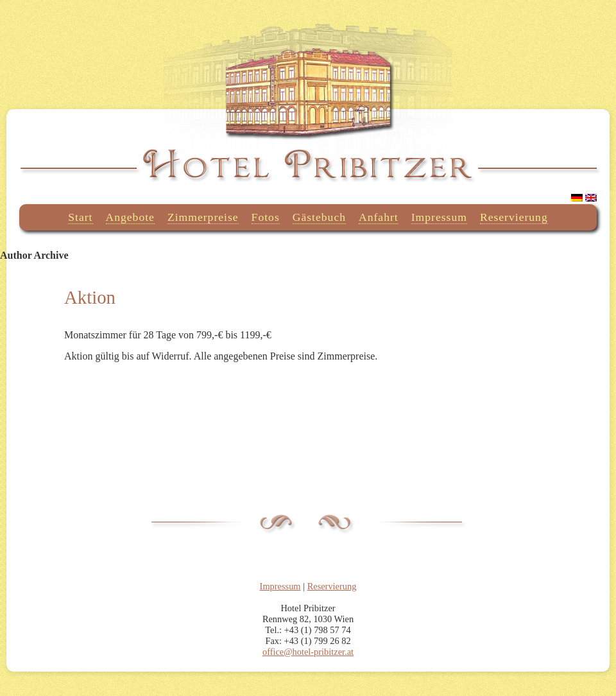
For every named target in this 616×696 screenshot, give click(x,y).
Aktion (90, 297)
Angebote (130, 217)
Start (80, 217)
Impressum (439, 217)
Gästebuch (319, 217)
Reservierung (514, 217)
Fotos (266, 217)
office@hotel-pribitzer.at (308, 652)
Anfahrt (379, 217)
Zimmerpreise (203, 217)
